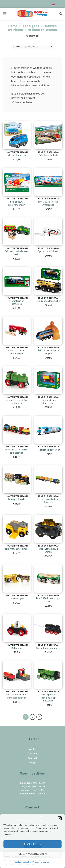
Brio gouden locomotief (48, 301)
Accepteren (32, 844)
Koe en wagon (17, 598)
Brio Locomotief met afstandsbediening (17, 696)
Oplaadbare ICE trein (48, 251)
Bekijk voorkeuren (33, 854)
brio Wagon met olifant (17, 549)
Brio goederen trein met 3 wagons (48, 501)
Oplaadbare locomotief (48, 648)
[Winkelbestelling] (32, 46)
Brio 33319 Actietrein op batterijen (17, 451)
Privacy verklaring (41, 862)
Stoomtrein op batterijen (17, 302)
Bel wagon (17, 648)
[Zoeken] (61, 14)
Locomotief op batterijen (48, 402)
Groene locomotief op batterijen (17, 402)
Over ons (33, 754)
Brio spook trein (17, 499)
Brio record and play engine (48, 352)
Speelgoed (31, 26)
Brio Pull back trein (17, 155)
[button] (60, 818)
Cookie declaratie (23, 862)
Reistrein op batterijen (48, 450)
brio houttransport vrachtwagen (17, 352)
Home (13, 26)
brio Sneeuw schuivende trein (17, 203)
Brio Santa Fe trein (48, 155)
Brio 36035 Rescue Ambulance (48, 203)
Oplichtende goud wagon (48, 550)
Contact (33, 758)
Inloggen (33, 763)
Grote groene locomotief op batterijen (48, 698)
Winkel (32, 749)
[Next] (39, 717)
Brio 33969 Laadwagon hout (48, 600)
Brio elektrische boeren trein (17, 253)
